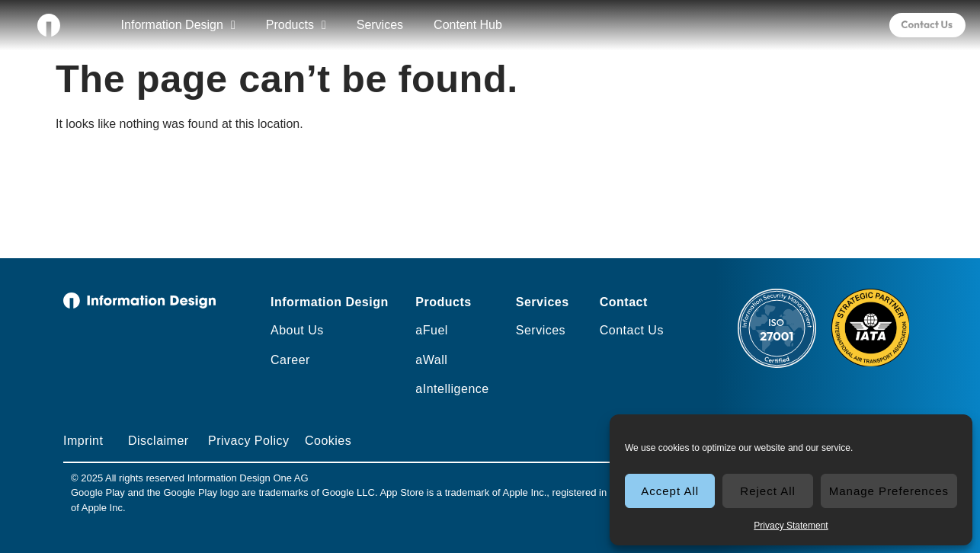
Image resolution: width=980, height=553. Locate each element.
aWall (431, 360)
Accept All (670, 491)
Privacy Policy (249, 441)
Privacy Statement (791, 526)
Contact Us (632, 330)
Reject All (768, 491)
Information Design (178, 25)
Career (290, 360)
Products (296, 25)
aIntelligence (452, 389)
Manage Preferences (889, 491)
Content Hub (468, 25)
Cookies (328, 441)
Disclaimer (159, 441)
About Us (297, 330)
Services (380, 25)
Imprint (83, 441)
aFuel (432, 330)
